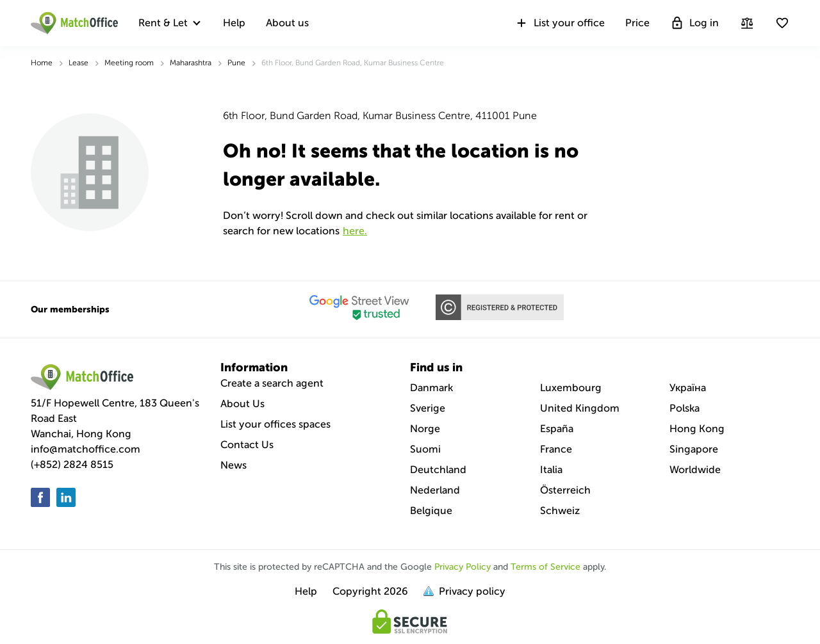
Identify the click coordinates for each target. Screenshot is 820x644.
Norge (425, 429)
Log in (694, 23)
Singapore (694, 449)
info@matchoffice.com (86, 449)
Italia (551, 470)
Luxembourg (571, 388)
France (556, 449)
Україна (688, 388)
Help (234, 23)
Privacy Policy (463, 567)
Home (42, 63)
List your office (560, 23)
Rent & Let (163, 23)
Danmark (431, 388)
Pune (236, 63)
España (557, 429)
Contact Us (247, 445)
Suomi (425, 449)
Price (637, 23)
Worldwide (695, 470)
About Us (242, 404)
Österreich (565, 490)
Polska (685, 408)
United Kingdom (580, 408)
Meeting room (129, 63)
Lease (78, 63)
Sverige (428, 408)
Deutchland (438, 470)
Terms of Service (545, 567)
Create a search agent (272, 383)
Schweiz (560, 511)
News (234, 465)
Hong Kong (697, 429)
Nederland (435, 490)
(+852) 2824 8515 (72, 464)
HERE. (355, 231)
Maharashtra (191, 63)
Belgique (431, 511)
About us (287, 23)
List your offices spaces (275, 424)
